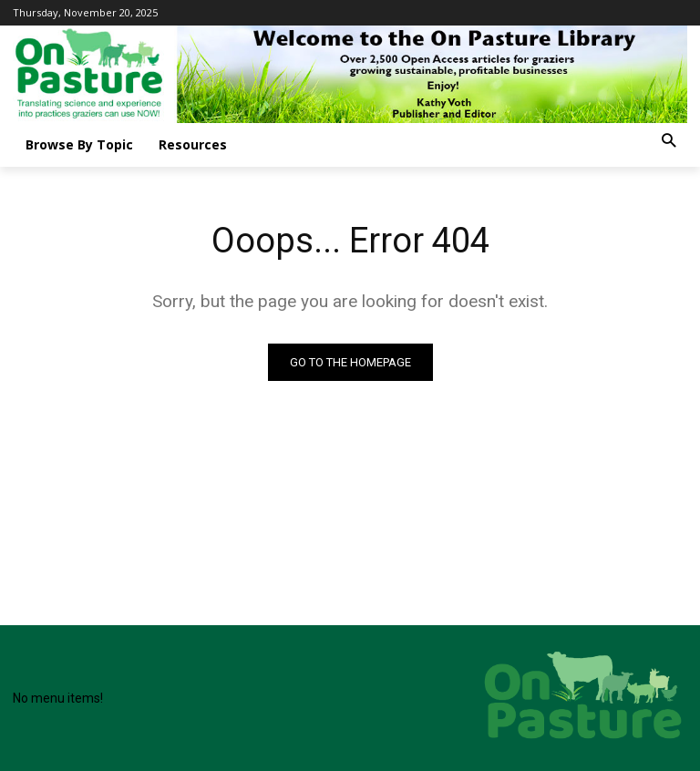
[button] (669, 142)
